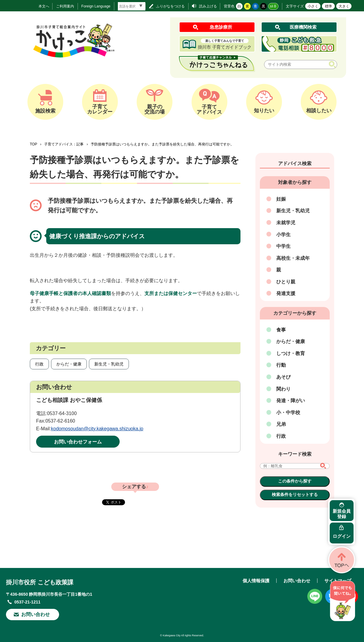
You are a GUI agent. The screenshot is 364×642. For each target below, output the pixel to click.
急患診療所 (221, 27)
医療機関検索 (303, 27)
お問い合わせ (36, 614)
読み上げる (208, 6)
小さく (313, 6)
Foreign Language (96, 6)
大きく (344, 6)
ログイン (342, 536)
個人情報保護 (256, 581)
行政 (39, 364)
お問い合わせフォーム (78, 442)
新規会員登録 (342, 514)
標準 (328, 6)
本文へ (44, 6)
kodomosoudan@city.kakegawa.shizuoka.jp (97, 429)
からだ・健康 (69, 364)
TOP (33, 144)
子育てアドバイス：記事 (64, 144)
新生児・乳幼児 (109, 364)
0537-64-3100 (62, 413)
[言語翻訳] (132, 6)
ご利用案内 (65, 6)
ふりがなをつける (170, 6)
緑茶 (273, 6)
